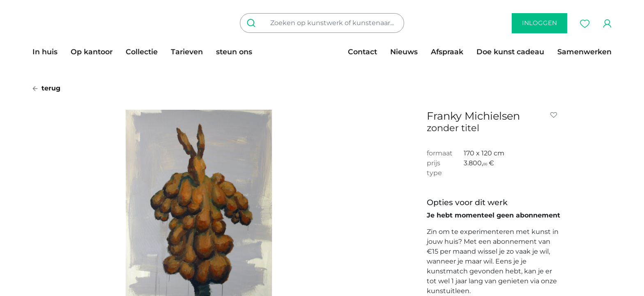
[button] (555, 115)
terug (46, 88)
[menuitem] (48, 52)
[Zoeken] (253, 23)
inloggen (539, 23)
